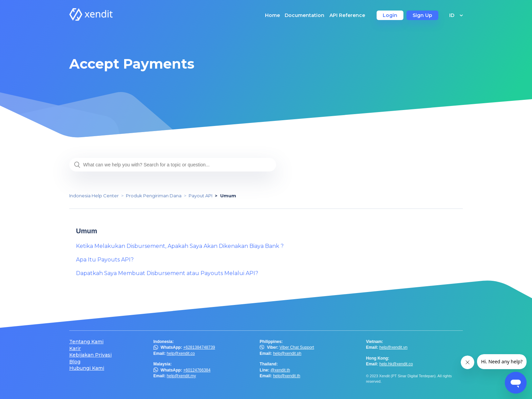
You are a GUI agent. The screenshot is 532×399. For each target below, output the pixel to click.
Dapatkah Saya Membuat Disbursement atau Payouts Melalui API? (167, 273)
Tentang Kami (86, 342)
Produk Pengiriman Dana (154, 196)
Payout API (201, 196)
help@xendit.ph (287, 353)
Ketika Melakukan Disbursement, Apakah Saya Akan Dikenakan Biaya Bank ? (180, 246)
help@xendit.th (287, 376)
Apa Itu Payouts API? (105, 260)
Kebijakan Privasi (90, 355)
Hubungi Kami (87, 368)
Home (272, 15)
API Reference (347, 15)
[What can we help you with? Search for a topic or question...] (173, 165)
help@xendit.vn (393, 347)
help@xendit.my (181, 376)
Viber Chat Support (297, 347)
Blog (75, 362)
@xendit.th (280, 370)
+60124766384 (197, 370)
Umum (228, 196)
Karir (75, 349)
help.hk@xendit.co (396, 364)
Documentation (305, 15)
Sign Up (422, 15)
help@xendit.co (181, 353)
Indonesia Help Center (94, 196)
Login (390, 15)
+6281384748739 (199, 347)
